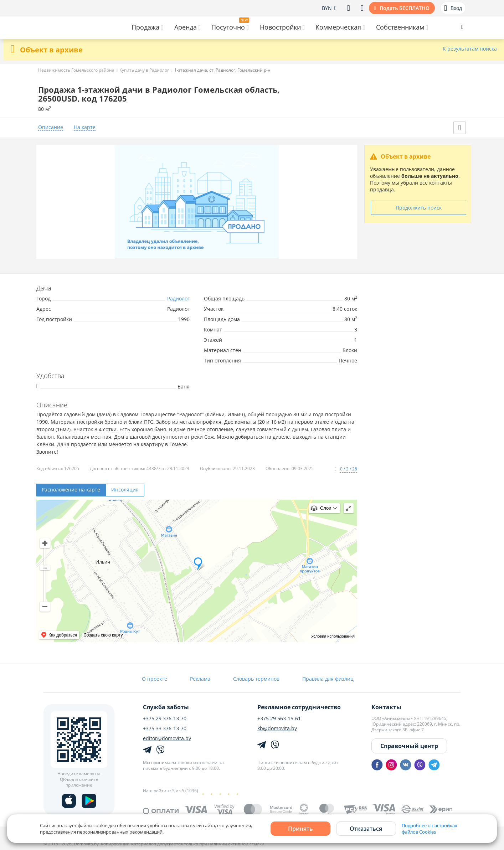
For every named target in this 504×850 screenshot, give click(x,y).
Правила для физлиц (328, 679)
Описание (51, 127)
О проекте (155, 679)
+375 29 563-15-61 (279, 718)
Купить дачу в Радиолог (144, 70)
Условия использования (333, 636)
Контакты (386, 707)
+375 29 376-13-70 (165, 718)
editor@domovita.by (167, 738)
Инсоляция (125, 490)
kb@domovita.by (277, 728)
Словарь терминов (256, 679)
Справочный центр (409, 746)
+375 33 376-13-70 (165, 728)
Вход (453, 8)
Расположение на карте (71, 490)
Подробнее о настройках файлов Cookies (430, 829)
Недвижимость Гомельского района (76, 70)
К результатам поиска (470, 49)
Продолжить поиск (419, 208)
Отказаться (366, 829)
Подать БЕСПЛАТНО (405, 8)
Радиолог (178, 298)
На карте (85, 127)
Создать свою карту (103, 635)
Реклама (200, 679)
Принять (300, 829)
